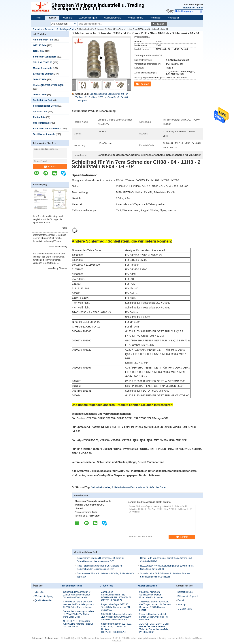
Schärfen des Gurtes (156, 487)
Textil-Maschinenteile (44, 134)
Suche (161, 24)
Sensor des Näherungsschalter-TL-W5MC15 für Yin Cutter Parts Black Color (79, 614)
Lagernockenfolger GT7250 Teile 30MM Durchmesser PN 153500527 (116, 607)
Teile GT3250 (40, 95)
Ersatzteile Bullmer (43, 74)
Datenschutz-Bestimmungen (45, 638)
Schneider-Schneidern (45, 57)
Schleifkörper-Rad (65, 29)
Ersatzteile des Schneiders (47, 129)
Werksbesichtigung (88, 18)
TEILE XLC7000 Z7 (43, 62)
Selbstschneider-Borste (45, 106)
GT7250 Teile (40, 45)
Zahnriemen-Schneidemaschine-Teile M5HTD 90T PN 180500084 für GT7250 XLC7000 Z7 (116, 596)
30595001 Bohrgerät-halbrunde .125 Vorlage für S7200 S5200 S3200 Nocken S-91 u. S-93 (117, 617)
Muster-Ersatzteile (43, 68)
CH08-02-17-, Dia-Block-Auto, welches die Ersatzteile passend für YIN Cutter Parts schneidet (79, 604)
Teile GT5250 (40, 79)
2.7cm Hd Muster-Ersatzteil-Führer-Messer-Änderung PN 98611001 (153, 617)
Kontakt (50, 167)
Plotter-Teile (39, 117)
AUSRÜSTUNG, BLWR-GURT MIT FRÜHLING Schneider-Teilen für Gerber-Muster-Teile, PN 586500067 (154, 628)
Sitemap (182, 605)
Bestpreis (82, 101)
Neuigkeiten (174, 18)
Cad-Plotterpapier (42, 123)
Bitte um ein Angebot (188, 596)
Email (200, 8)
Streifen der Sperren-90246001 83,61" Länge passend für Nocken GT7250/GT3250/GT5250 (116, 628)
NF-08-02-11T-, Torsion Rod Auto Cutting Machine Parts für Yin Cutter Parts (78, 624)
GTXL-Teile (39, 51)
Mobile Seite (185, 609)
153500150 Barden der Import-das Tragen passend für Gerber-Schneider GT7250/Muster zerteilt (155, 606)
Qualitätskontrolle (113, 18)
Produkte (52, 18)
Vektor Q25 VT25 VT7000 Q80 (48, 85)
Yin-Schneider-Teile (43, 40)
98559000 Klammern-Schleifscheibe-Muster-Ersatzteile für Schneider (151, 595)
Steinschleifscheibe (101, 487)
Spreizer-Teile (40, 112)
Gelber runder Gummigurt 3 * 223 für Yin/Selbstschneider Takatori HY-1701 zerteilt (77, 595)
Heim (38, 18)
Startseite (37, 29)
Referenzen (189, 8)
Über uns (68, 18)
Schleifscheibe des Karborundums (128, 487)
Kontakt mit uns (136, 18)
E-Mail (181, 600)
